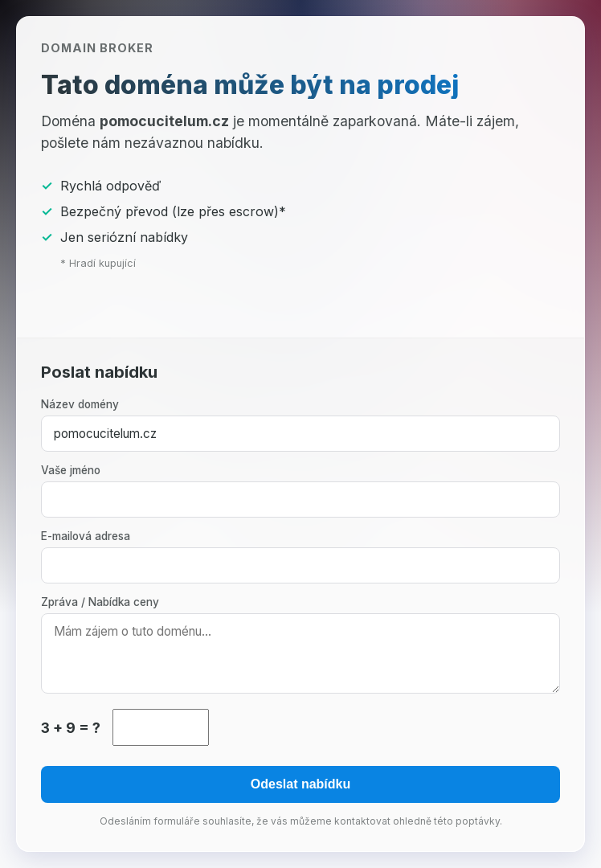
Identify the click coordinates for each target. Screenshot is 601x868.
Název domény (80, 404)
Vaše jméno (71, 470)
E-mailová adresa (86, 536)
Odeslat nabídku (300, 784)
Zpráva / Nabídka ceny (100, 602)
